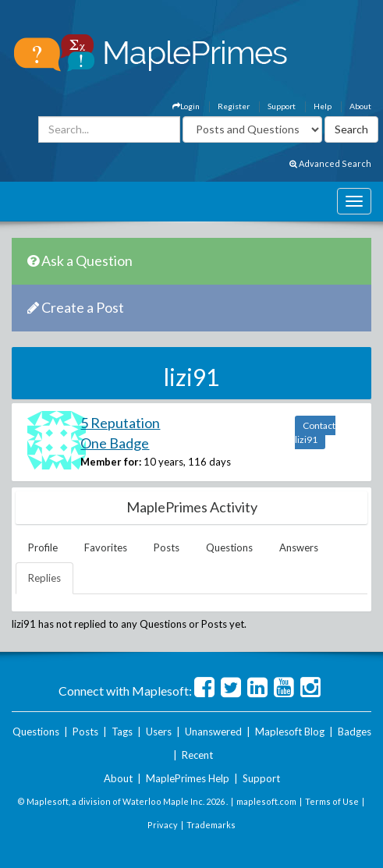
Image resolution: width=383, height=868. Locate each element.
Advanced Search (330, 163)
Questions (229, 547)
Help (323, 106)
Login (186, 106)
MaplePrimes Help (188, 778)
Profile (43, 547)
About (360, 106)
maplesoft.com (266, 801)
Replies (44, 578)
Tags (122, 732)
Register (234, 106)
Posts (167, 547)
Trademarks (211, 825)
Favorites (106, 547)
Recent (197, 755)
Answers (299, 547)
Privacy (163, 825)
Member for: (111, 462)
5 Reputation (120, 423)
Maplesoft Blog (290, 732)
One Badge (115, 443)
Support (282, 106)
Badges (355, 732)
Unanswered (213, 732)
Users (159, 732)
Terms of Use (332, 801)
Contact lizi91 (315, 432)
